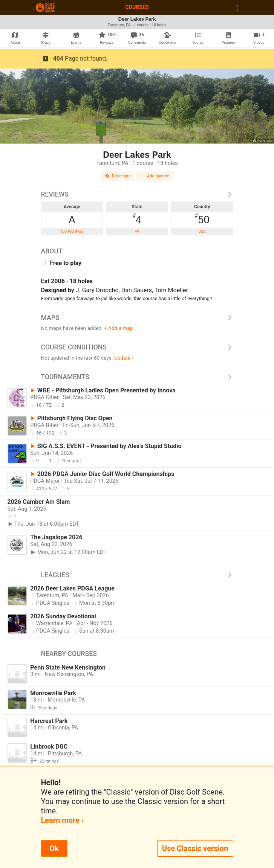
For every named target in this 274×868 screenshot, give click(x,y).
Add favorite (155, 176)
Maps (137, 318)
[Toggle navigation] (237, 8)
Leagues (137, 575)
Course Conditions (137, 347)
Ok (54, 848)
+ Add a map (118, 328)
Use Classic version (195, 848)
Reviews (137, 194)
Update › (124, 358)
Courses (137, 7)
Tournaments (137, 377)
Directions (118, 176)
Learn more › (62, 820)
